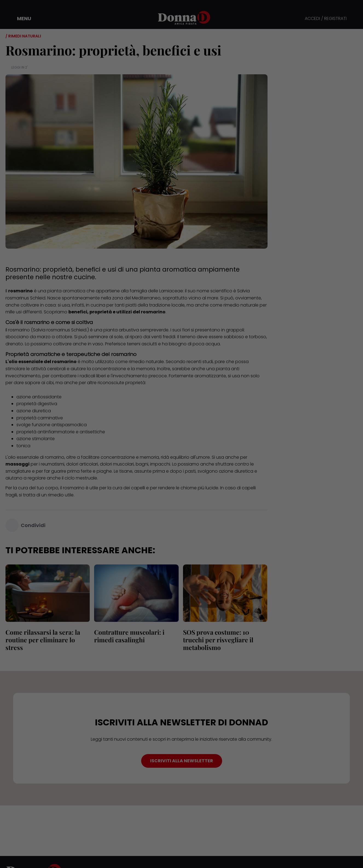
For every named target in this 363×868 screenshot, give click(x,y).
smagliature (18, 471)
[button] (20, 19)
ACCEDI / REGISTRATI (326, 19)
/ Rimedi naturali (23, 36)
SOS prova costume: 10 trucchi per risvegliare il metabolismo (218, 640)
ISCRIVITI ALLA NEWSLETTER (182, 761)
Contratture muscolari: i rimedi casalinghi (129, 636)
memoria (146, 369)
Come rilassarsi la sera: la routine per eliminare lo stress (43, 640)
